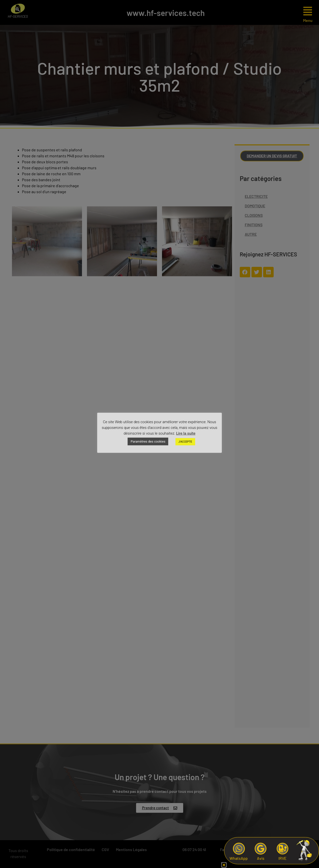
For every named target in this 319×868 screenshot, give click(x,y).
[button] (224, 865)
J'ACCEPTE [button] (185, 442)
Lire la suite (186, 433)
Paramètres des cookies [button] (148, 441)
